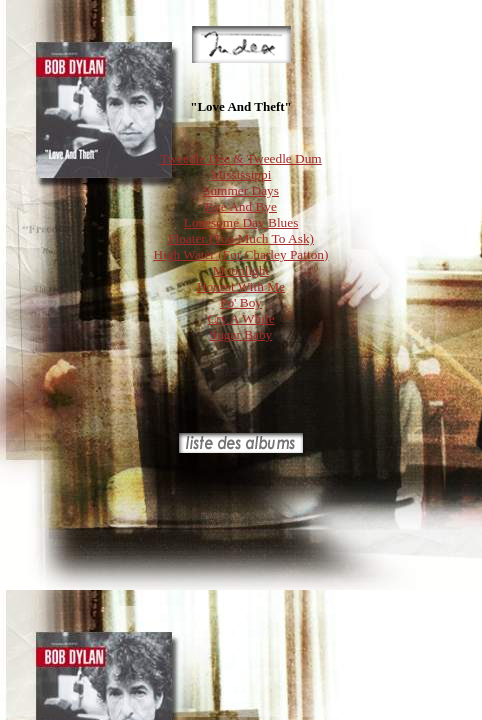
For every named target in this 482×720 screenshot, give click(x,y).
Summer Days (241, 190)
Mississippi (241, 174)
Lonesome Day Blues (241, 222)
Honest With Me (241, 286)
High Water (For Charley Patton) (241, 254)
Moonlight (241, 270)
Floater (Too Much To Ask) (241, 238)
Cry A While (240, 318)
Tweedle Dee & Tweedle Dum (240, 158)
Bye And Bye (241, 206)
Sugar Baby (241, 334)
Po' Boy (241, 302)
